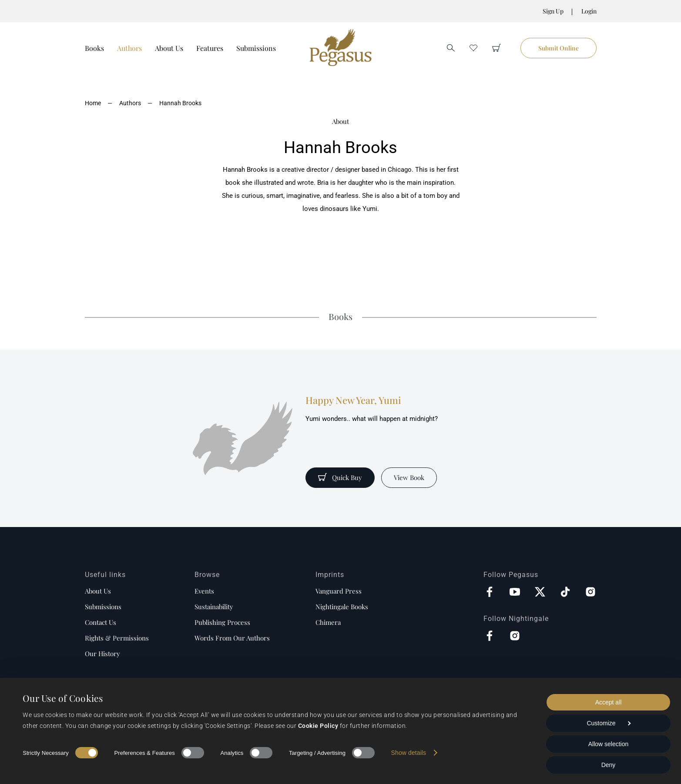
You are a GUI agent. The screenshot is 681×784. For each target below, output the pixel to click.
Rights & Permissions (117, 638)
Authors (129, 48)
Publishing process (222, 622)
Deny (609, 765)
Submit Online (559, 48)
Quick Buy (340, 477)
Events (204, 591)
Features (210, 48)
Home (93, 103)
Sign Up (553, 11)
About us (98, 591)
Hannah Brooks (180, 103)
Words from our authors (232, 638)
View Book (409, 477)
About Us (169, 48)
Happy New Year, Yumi (353, 400)
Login (589, 11)
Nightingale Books (342, 607)
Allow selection (609, 744)
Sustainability (214, 607)
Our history (102, 654)
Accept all (609, 702)
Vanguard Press (339, 591)
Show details (409, 753)
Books (94, 48)
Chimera (328, 622)
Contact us (101, 622)
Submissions (256, 48)
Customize (609, 723)
